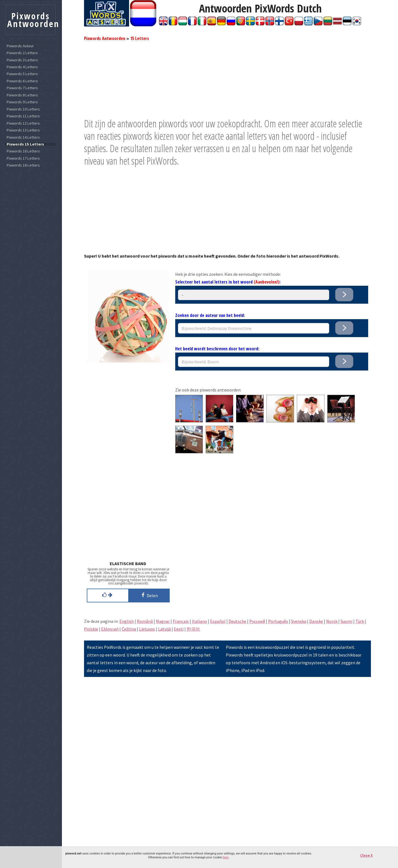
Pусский (257, 621)
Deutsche (237, 621)
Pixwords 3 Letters (22, 60)
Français (181, 621)
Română (145, 621)
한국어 (193, 629)
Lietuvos (147, 629)
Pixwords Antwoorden (105, 38)
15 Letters (140, 38)
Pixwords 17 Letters (23, 158)
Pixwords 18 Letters (23, 165)
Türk (360, 621)
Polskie (91, 629)
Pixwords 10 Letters (23, 109)
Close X (366, 855)
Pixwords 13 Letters (23, 130)
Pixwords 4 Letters (22, 67)
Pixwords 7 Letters (22, 88)
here (225, 857)
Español (218, 621)
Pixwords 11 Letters (23, 116)
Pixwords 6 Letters (22, 81)
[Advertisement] (227, 79)
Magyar (163, 621)
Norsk (332, 621)
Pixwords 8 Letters (22, 95)
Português (278, 621)
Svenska (299, 621)
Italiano (199, 621)
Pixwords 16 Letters (23, 151)
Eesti (179, 629)
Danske (316, 621)
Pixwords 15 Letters (25, 144)
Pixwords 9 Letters (22, 102)
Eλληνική (110, 629)
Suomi (346, 621)
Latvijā (164, 629)
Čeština (129, 629)
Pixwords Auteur (20, 46)
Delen (149, 595)
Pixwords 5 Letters (22, 74)
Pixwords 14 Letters (23, 137)
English (127, 621)
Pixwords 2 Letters (22, 53)
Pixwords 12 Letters (23, 123)
